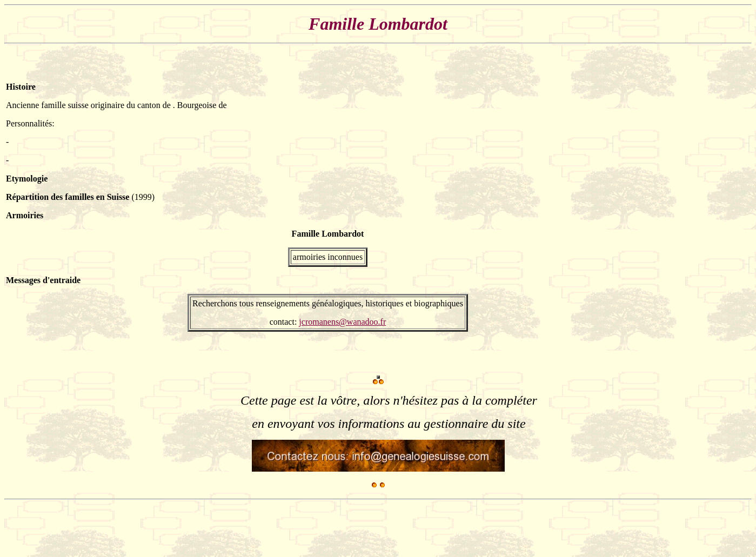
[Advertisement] (718, 212)
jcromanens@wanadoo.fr (342, 322)
